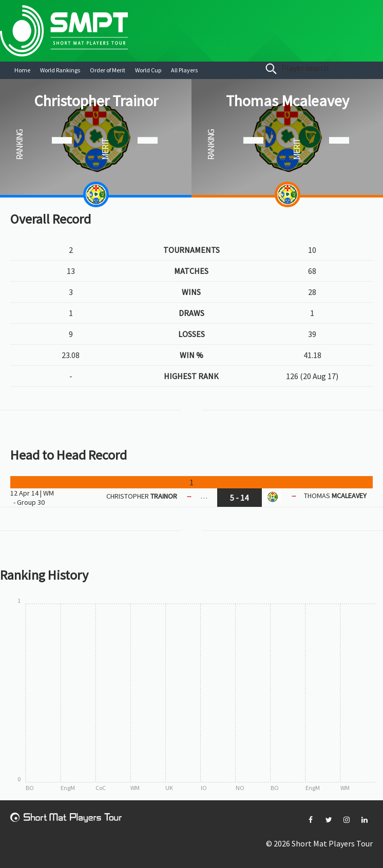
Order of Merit (108, 70)
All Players (184, 70)
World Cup (148, 70)
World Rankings (60, 70)
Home (22, 70)
